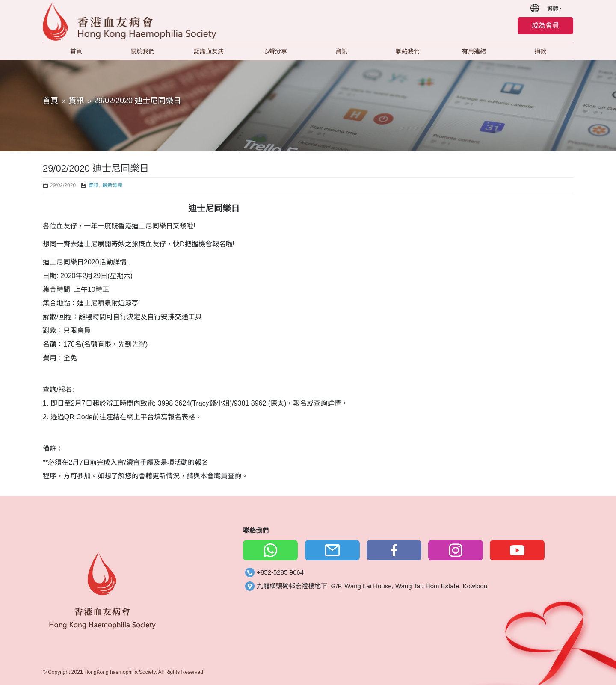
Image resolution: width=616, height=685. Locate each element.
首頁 (50, 101)
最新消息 (113, 185)
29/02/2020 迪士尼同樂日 (138, 101)
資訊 (76, 101)
